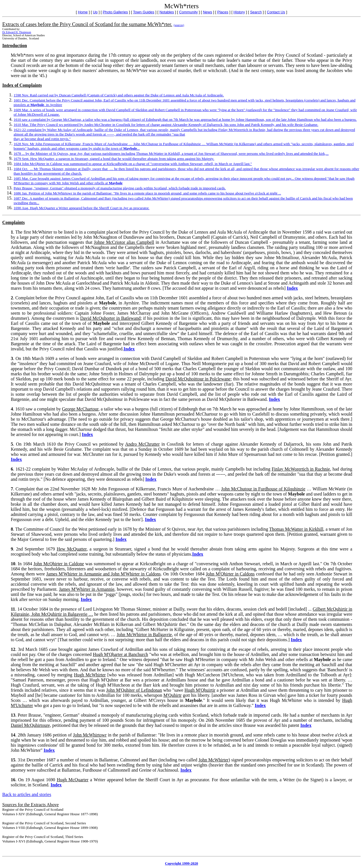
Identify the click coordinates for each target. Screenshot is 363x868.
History (239, 12)
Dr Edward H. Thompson (17, 32)
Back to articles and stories (27, 794)
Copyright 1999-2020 (182, 863)
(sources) (179, 25)
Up (95, 12)
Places (223, 12)
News (207, 12)
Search (256, 12)
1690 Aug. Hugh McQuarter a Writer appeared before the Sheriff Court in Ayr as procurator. (82, 208)
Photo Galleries (115, 12)
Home (83, 12)
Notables (167, 12)
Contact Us (276, 12)
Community (189, 12)
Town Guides (144, 12)
